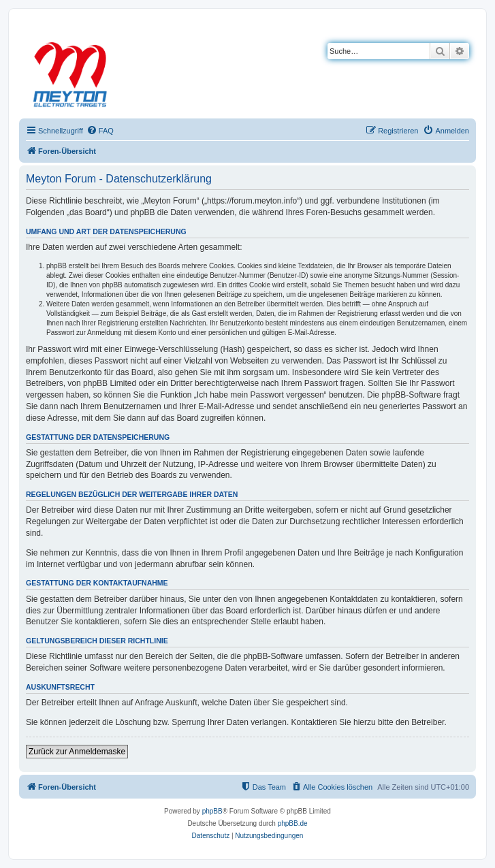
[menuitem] (100, 131)
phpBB (212, 811)
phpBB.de (293, 823)
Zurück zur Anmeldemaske (77, 752)
